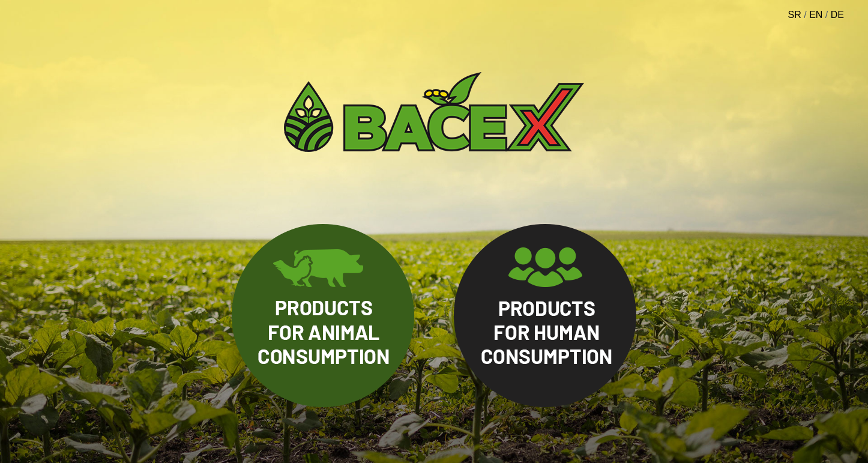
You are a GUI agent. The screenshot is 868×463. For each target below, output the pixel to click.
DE (837, 15)
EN (816, 15)
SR (795, 15)
